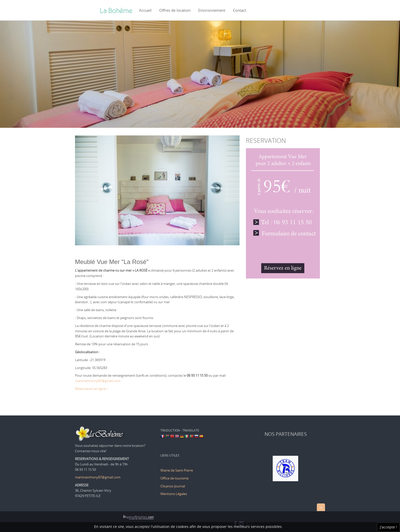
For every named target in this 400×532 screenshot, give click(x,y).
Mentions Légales (174, 494)
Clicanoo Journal (173, 486)
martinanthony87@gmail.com (98, 381)
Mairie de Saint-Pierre (177, 470)
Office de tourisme (175, 478)
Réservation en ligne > (92, 389)
